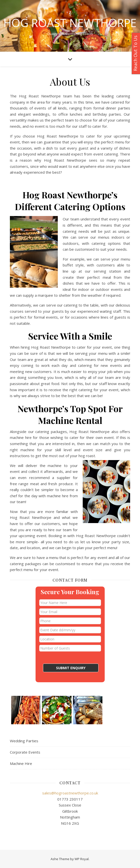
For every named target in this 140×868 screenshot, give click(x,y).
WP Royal (82, 859)
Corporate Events (25, 752)
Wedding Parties (24, 741)
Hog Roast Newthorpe (70, 23)
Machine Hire (21, 763)
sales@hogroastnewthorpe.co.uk (70, 793)
